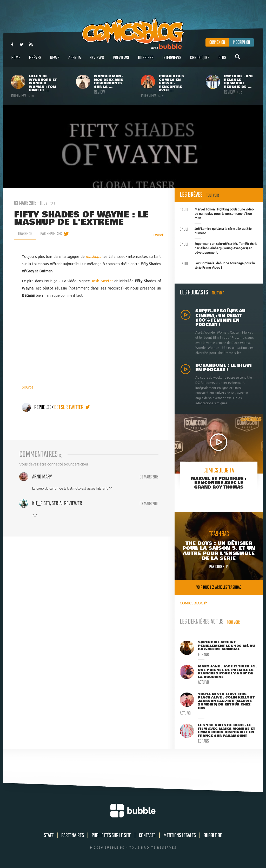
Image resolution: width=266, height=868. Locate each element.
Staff (49, 836)
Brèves (35, 61)
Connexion (217, 43)
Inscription (241, 43)
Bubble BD (213, 836)
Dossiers (146, 61)
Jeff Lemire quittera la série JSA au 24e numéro (216, 230)
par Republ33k (51, 234)
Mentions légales (180, 836)
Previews (121, 61)
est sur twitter (72, 407)
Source (28, 387)
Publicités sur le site (111, 836)
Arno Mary (42, 477)
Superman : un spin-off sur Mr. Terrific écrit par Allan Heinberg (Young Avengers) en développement (218, 248)
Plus (222, 61)
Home (16, 61)
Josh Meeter (102, 281)
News (55, 61)
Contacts (147, 836)
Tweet (158, 235)
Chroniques (200, 61)
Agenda (75, 61)
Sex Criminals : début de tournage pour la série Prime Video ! (217, 265)
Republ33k (38, 407)
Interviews (172, 61)
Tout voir (213, 196)
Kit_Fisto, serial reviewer (57, 504)
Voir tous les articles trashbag (219, 587)
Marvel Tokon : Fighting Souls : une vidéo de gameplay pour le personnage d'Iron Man (217, 213)
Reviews (97, 61)
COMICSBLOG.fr (193, 603)
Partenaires (73, 836)
